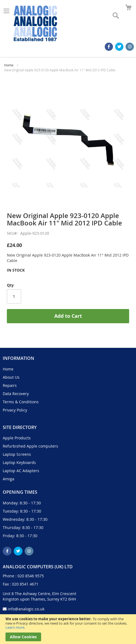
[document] (68, 629)
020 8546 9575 (31, 576)
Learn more (15, 627)
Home (9, 65)
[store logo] (35, 23)
